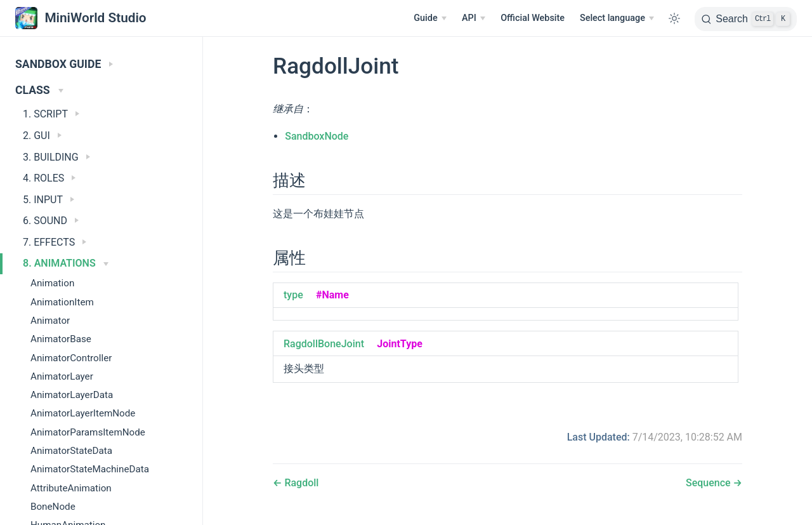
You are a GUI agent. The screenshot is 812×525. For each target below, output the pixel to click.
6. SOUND (51, 221)
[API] (474, 18)
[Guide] (430, 18)
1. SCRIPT (51, 114)
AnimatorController (71, 358)
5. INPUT (49, 200)
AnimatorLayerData (72, 395)
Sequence (710, 483)
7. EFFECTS (55, 242)
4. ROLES (49, 178)
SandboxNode (317, 136)
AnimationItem (62, 302)
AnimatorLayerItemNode (83, 413)
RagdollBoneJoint (324, 344)
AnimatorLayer (62, 376)
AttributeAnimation (71, 488)
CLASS (39, 90)
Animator (50, 321)
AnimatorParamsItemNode (88, 432)
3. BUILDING (56, 157)
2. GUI (42, 136)
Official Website (533, 18)
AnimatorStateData (71, 451)
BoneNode (53, 507)
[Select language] (617, 18)
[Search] (746, 19)
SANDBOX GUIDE (64, 64)
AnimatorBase (61, 339)
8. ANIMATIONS (66, 263)
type (293, 295)
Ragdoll (300, 483)
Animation (52, 283)
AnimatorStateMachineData (90, 469)
